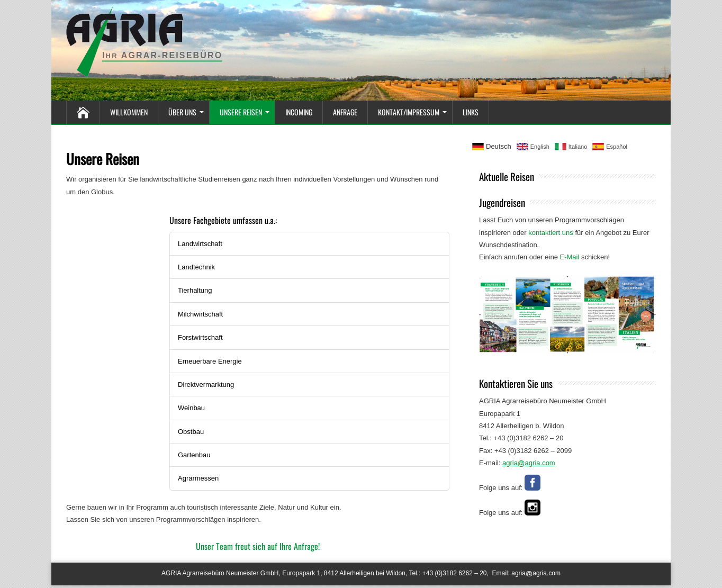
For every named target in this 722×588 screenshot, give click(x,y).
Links (471, 109)
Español (617, 147)
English (540, 147)
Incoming (299, 109)
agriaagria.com (536, 573)
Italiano (578, 147)
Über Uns (184, 109)
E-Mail (570, 257)
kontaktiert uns (551, 233)
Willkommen (129, 109)
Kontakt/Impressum (410, 109)
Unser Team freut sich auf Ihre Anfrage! (258, 546)
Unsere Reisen (242, 109)
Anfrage (345, 109)
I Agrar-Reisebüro (162, 55)
